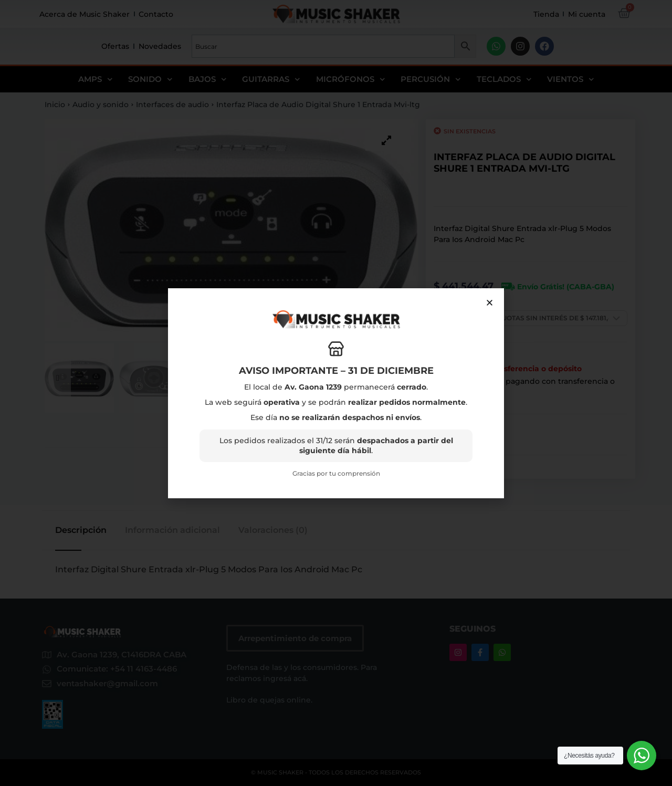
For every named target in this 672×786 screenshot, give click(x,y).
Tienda (546, 14)
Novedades (160, 46)
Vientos (571, 79)
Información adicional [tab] (172, 530)
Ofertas (115, 46)
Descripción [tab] (81, 530)
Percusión (431, 79)
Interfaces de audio (172, 104)
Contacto (156, 14)
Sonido (150, 79)
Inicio (55, 104)
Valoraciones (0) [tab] (273, 530)
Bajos (208, 79)
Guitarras (271, 79)
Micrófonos (351, 79)
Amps (96, 79)
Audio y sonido (101, 104)
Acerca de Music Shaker (85, 14)
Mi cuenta (587, 14)
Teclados (504, 79)
